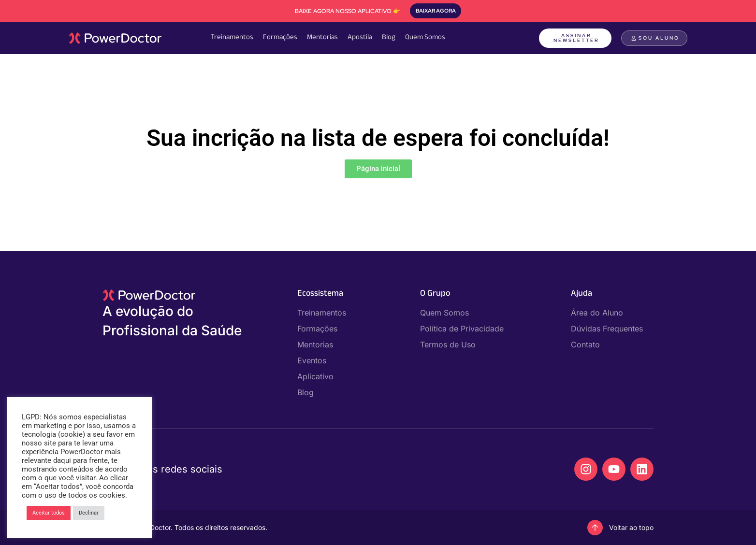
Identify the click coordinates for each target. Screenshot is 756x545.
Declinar (89, 513)
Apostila (360, 38)
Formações (280, 38)
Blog (389, 38)
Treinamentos (232, 38)
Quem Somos (425, 38)
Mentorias (322, 38)
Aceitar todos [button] (49, 513)
